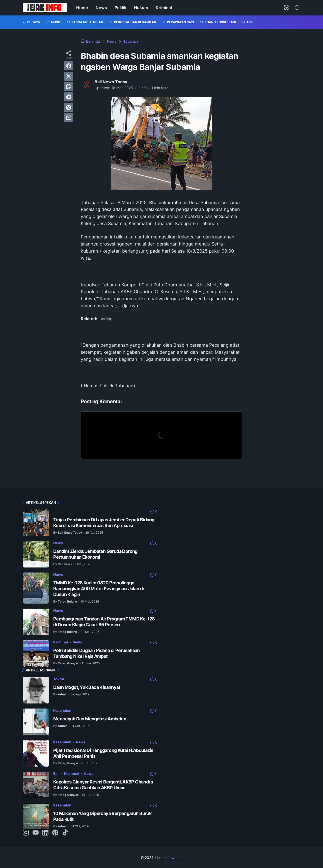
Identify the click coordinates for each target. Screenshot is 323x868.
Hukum (141, 8)
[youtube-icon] (36, 833)
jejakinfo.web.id (170, 858)
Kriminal (164, 8)
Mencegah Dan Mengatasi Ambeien (90, 719)
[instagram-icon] (26, 833)
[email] (69, 118)
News (101, 8)
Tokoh (59, 679)
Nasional (72, 774)
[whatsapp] (69, 87)
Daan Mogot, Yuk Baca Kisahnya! (87, 687)
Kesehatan (62, 710)
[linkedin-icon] (45, 833)
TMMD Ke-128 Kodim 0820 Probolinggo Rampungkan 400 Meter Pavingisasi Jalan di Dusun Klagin (98, 589)
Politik (120, 8)
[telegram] (69, 97)
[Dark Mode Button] (286, 8)
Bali (56, 774)
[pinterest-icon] (55, 833)
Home (82, 8)
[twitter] (69, 76)
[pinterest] (69, 107)
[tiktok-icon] (65, 833)
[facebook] (69, 66)
